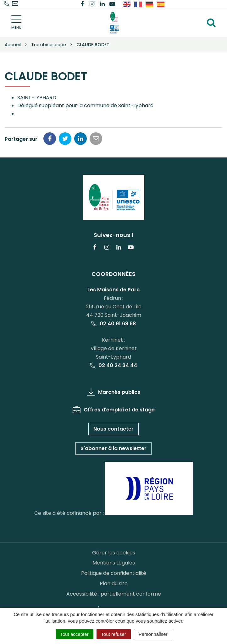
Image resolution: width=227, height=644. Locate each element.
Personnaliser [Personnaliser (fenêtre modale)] (153, 634)
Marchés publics (114, 392)
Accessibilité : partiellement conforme (114, 594)
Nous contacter (113, 429)
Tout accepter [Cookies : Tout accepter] (75, 634)
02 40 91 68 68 (113, 324)
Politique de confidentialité (114, 573)
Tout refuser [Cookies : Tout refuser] (114, 634)
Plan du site (114, 583)
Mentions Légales (114, 563)
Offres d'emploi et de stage (114, 410)
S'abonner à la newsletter (113, 448)
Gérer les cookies (114, 553)
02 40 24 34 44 (113, 365)
